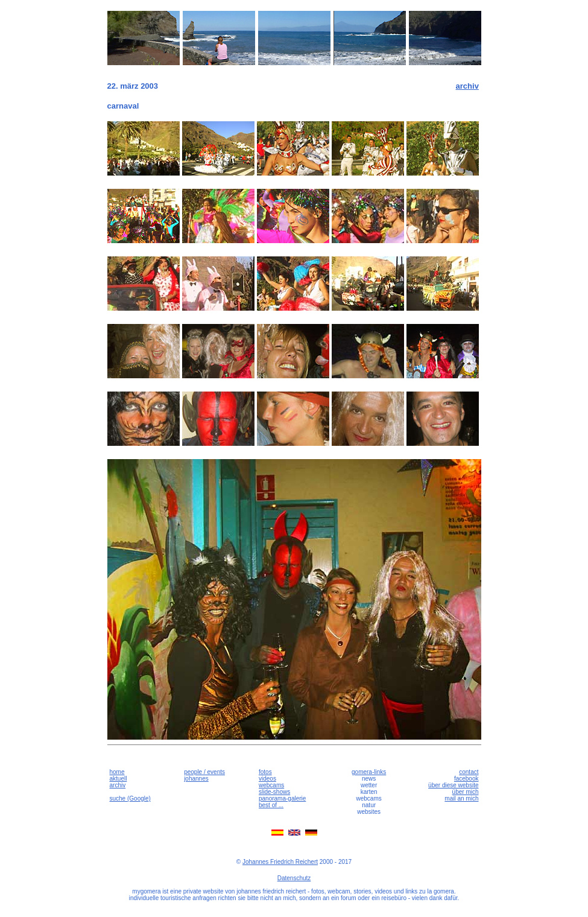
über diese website (453, 785)
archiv (467, 86)
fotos (265, 772)
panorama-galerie (282, 798)
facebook (466, 779)
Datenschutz (294, 878)
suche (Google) (130, 798)
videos (267, 779)
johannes (196, 779)
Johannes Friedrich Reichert (280, 862)
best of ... (271, 805)
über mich (466, 792)
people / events (204, 772)
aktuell (119, 779)
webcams (271, 785)
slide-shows (274, 792)
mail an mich (461, 798)
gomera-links (369, 772)
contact (469, 772)
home (117, 772)
